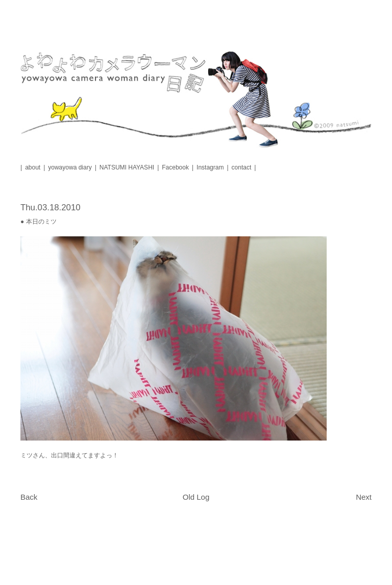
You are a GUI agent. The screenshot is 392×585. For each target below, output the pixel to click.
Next (364, 497)
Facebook (175, 167)
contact (242, 167)
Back (29, 497)
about (33, 167)
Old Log (196, 497)
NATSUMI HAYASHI (127, 167)
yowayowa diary (70, 167)
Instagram (210, 167)
